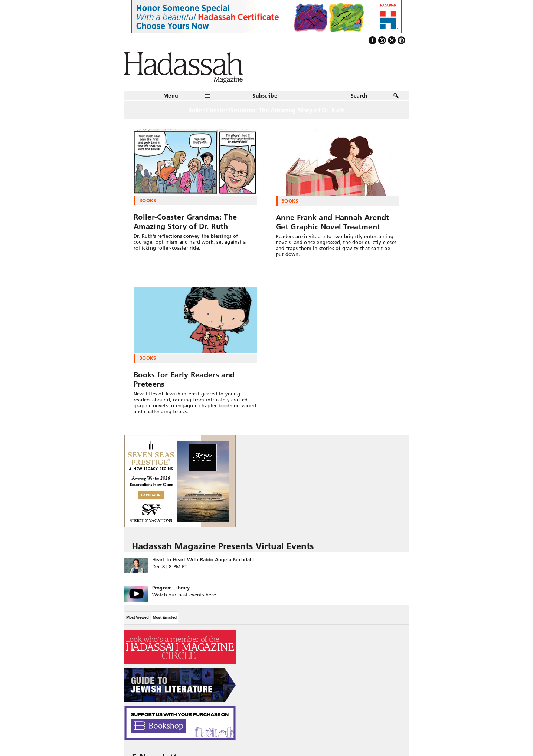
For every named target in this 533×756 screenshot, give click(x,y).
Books (148, 200)
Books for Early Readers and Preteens (184, 379)
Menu (171, 96)
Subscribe (265, 96)
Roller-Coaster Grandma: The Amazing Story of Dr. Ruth (185, 222)
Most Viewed (137, 617)
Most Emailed (164, 617)
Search (359, 96)
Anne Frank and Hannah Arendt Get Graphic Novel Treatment (332, 222)
